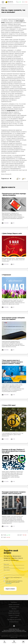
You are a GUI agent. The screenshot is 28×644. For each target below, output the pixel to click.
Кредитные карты (14, 607)
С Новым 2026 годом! (9, 405)
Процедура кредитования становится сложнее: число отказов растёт (14, 493)
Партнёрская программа (14, 620)
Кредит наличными (14, 604)
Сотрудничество (14, 622)
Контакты (14, 602)
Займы (5, 643)
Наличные (14, 643)
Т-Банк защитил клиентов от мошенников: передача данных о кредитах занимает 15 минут (12, 362)
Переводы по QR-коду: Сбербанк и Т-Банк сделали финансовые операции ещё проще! (13, 451)
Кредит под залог (14, 611)
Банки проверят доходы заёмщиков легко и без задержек (13, 318)
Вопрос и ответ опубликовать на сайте (13, 578)
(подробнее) (9, 583)
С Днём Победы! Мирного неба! (12, 233)
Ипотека (14, 609)
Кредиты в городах (14, 615)
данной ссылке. (14, 637)
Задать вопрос (10, 589)
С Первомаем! (6, 275)
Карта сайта (14, 617)
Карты (23, 643)
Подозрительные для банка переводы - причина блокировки (14, 194)
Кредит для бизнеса (14, 613)
